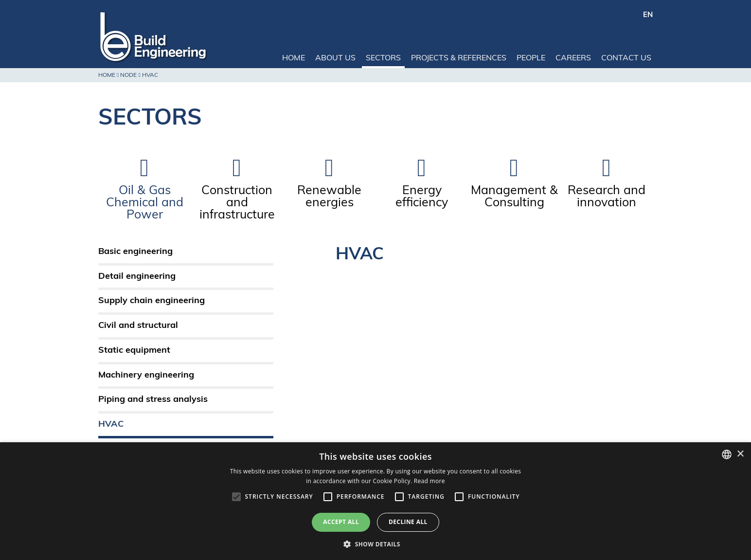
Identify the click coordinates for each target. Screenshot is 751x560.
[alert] (375, 501)
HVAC (111, 425)
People (531, 58)
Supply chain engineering (152, 301)
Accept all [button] (341, 522)
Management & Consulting (514, 197)
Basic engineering (135, 252)
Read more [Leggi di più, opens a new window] (429, 481)
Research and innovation (607, 197)
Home (294, 58)
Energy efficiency (422, 197)
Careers (573, 58)
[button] (375, 544)
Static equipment (134, 351)
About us (335, 58)
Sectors (383, 58)
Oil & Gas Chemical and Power (145, 203)
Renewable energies (329, 197)
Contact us (626, 58)
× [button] (740, 454)
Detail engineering (137, 277)
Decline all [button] (408, 522)
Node (128, 75)
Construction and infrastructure (237, 203)
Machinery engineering (146, 375)
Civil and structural (138, 326)
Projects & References (459, 58)
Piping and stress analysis (153, 400)
